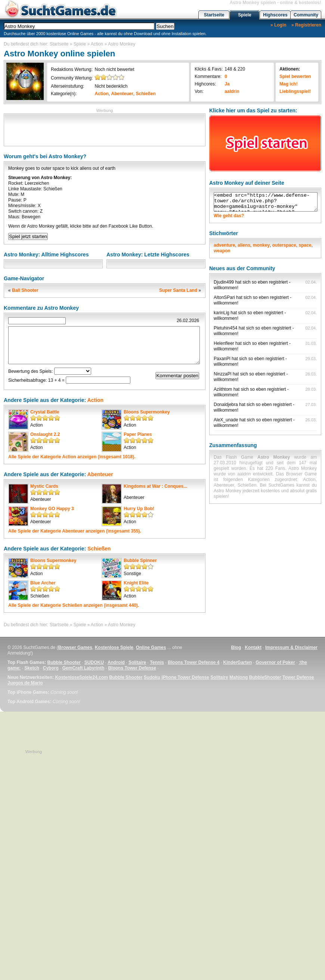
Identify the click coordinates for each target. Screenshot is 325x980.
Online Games (151, 647)
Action (97, 44)
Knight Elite (136, 583)
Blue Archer (43, 583)
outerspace (284, 245)
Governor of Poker (275, 662)
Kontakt (253, 647)
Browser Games (75, 647)
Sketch (32, 668)
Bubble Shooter (64, 662)
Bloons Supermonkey (147, 412)
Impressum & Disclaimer (291, 647)
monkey (261, 245)
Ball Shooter (25, 290)
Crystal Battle (45, 412)
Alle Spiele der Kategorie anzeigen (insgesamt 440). (74, 605)
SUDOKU (94, 662)
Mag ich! (289, 84)
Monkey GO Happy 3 (52, 509)
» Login (278, 25)
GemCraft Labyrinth (83, 668)
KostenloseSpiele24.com (81, 677)
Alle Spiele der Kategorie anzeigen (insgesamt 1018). (72, 457)
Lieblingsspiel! (295, 91)
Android (116, 662)
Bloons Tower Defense (132, 668)
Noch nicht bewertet (114, 69)
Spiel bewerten (295, 77)
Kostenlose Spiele (114, 647)
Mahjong (239, 677)
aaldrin (232, 91)
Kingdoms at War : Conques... (155, 486)
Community (306, 15)
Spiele (244, 15)
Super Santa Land (178, 290)
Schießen (146, 94)
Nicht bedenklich (111, 86)
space (305, 245)
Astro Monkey (122, 44)
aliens (244, 245)
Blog (236, 647)
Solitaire (137, 662)
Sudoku (152, 677)
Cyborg (51, 668)
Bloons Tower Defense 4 (194, 662)
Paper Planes (138, 434)
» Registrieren (306, 25)
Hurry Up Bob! (139, 509)
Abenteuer (122, 94)
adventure (224, 245)
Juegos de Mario (25, 683)
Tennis (157, 662)
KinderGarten (238, 662)
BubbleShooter (265, 677)
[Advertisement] (105, 129)
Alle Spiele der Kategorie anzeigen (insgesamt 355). (75, 531)
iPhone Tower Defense (185, 677)
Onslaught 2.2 (45, 434)
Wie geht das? (229, 216)
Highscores (275, 15)
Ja (227, 84)
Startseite (214, 15)
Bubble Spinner (140, 561)
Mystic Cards (44, 486)
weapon (222, 251)
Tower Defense (298, 677)
